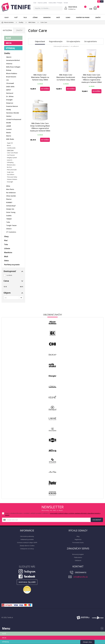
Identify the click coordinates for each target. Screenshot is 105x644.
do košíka (45, 89)
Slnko (68, 17)
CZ (102, 1)
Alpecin (9, 57)
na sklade (9, 275)
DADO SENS (10, 87)
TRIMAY (9, 219)
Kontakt (66, 3)
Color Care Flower (12, 153)
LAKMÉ (9, 126)
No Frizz (9, 167)
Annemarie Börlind (13, 60)
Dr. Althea (10, 96)
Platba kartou (78, 557)
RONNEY (9, 202)
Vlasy (7, 17)
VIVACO (9, 229)
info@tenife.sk (81, 577)
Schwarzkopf (11, 206)
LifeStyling (10, 162)
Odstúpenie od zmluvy (27, 549)
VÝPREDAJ (10, 48)
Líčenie (35, 17)
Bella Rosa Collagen (13, 67)
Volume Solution (12, 179)
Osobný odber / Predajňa (55, 3)
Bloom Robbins (12, 73)
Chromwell (10, 83)
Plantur (9, 199)
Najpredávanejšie (56, 41)
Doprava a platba (42, 3)
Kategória (7, 30)
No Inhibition (11, 193)
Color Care (10, 150)
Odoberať (97, 520)
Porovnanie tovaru (78, 542)
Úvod (35, 3)
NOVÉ (8, 38)
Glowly (9, 110)
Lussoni (9, 129)
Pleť (16, 17)
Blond (9, 145)
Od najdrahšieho (91, 41)
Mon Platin (10, 189)
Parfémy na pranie (83, 17)
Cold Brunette (11, 148)
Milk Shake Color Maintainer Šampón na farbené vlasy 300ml (40, 77)
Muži (58, 17)
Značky (98, 17)
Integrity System (12, 158)
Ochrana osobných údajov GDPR (27, 542)
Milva (8, 186)
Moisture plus (11, 165)
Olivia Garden (11, 196)
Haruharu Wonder (13, 113)
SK (99, 1)
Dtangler (9, 100)
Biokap (9, 70)
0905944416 (81, 572)
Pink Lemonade (12, 170)
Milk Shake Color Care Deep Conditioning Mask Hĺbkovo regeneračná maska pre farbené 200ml (92, 79)
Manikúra (47, 17)
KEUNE (9, 123)
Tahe (8, 222)
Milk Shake (10, 139)
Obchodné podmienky (27, 536)
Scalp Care (10, 172)
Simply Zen (10, 209)
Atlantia (9, 64)
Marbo (9, 133)
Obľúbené (78, 560)
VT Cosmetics (11, 232)
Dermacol (10, 93)
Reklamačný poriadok (27, 539)
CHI (7, 80)
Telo (25, 17)
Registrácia (78, 539)
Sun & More (11, 174)
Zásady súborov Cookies (27, 546)
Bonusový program (78, 554)
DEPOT (9, 90)
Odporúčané (40, 41)
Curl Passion (11, 155)
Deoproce (10, 103)
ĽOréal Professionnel (14, 119)
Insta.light (10, 182)
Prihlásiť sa (72, 9)
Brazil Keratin (11, 77)
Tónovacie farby (12, 177)
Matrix (9, 136)
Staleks (9, 216)
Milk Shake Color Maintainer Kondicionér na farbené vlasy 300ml (66, 77)
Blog (78, 536)
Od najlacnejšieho (73, 41)
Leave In (10, 160)
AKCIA (9, 43)
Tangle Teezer (11, 225)
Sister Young (11, 212)
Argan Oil (10, 143)
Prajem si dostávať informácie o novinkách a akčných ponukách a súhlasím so (53, 514)
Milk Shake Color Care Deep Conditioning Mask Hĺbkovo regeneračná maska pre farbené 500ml (40, 127)
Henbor (9, 116)
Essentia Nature (12, 106)
